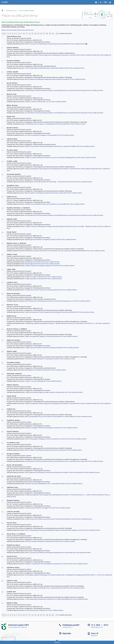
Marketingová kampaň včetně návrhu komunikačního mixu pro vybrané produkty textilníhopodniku (56, 251)
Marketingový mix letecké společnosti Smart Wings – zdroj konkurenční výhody (49, 182)
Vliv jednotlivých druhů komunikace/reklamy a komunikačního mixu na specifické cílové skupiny (55, 90)
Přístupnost (94, 636)
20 (53, 34)
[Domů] (96, 2)
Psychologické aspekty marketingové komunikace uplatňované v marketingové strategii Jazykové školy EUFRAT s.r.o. (61, 575)
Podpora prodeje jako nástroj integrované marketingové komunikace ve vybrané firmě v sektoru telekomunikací (60, 169)
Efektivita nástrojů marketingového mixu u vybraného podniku (45, 484)
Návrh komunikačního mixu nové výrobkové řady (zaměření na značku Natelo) (49, 416)
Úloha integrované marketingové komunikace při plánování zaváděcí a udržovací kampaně (53, 472)
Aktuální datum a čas (97, 627)
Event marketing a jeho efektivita (35, 610)
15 (38, 34)
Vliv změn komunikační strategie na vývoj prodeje (41, 135)
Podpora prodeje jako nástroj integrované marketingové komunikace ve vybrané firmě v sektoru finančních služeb (61, 55)
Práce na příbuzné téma (27, 11)
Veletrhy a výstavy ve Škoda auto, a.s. (36, 102)
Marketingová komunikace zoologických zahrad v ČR (42, 239)
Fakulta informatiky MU (20, 627)
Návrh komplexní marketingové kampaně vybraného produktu (44, 193)
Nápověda (67, 633)
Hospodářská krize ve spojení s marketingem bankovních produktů (46, 124)
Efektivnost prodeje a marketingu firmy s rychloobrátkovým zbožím (46, 588)
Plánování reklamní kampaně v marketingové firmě (41, 359)
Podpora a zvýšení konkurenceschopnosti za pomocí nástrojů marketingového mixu (52, 157)
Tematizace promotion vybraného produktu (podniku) (42, 290)
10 (24, 34)
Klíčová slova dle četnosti (26, 30)
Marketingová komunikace (33, 262)
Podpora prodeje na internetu (35, 277)
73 (57, 34)
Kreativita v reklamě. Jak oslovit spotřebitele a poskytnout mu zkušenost (47, 564)
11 (27, 34)
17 (44, 34)
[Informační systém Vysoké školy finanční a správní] (5, 2)
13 (32, 34)
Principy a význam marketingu (34, 381)
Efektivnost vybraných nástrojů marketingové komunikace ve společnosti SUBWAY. (51, 146)
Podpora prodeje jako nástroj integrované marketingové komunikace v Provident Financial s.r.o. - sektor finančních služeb (63, 495)
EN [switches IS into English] (105, 2)
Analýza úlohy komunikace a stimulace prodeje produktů (43, 348)
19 (50, 34)
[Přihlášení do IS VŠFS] (110, 2)
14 (35, 34)
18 (47, 34)
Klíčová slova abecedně (9, 30)
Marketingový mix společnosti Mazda (36, 370)
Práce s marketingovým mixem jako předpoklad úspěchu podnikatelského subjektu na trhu (53, 530)
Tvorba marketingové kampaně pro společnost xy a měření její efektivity (47, 599)
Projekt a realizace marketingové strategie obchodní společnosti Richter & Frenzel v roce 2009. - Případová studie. (61, 226)
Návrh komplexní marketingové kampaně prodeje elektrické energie (46, 79)
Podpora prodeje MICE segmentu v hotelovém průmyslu (42, 336)
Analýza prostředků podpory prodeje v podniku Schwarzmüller (45, 392)
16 (41, 34)
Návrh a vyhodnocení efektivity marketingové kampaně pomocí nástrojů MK (49, 552)
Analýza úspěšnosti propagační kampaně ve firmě (41, 266)
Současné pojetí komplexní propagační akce (39, 508)
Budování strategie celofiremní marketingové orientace (42, 428)
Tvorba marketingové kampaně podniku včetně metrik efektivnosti (45, 68)
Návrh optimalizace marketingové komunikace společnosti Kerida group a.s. (48, 301)
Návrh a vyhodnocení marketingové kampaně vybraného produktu (46, 44)
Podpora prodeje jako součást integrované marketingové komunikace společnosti (50, 312)
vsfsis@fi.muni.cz (67, 627)
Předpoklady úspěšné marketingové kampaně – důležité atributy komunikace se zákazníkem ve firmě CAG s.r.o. (60, 323)
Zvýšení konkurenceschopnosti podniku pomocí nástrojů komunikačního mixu (50, 519)
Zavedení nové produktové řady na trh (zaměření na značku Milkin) (46, 204)
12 (29, 34)
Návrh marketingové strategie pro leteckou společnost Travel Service (47, 439)
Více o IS (95, 633)
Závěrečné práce (11, 11)
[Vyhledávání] (101, 2)
